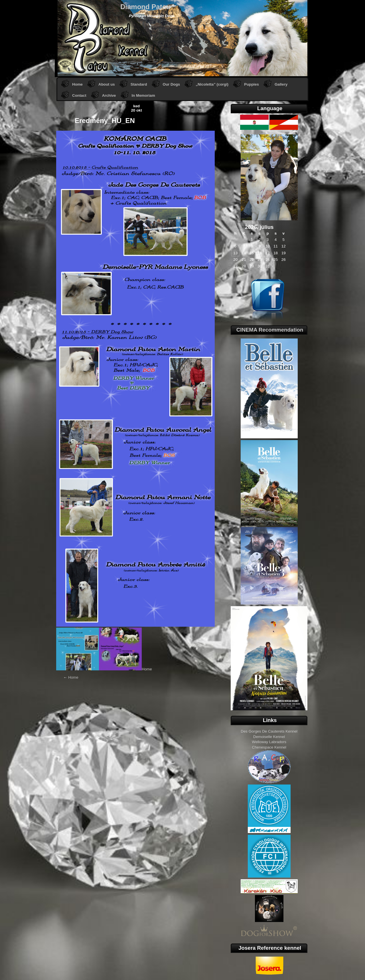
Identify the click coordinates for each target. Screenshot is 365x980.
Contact (79, 95)
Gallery (281, 84)
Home (77, 84)
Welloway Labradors (269, 742)
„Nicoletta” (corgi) (212, 84)
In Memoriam (143, 95)
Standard (139, 84)
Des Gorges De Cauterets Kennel (269, 731)
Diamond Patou (145, 7)
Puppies (252, 84)
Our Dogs (172, 84)
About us (107, 84)
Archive (109, 95)
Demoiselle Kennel (269, 737)
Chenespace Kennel (269, 747)
